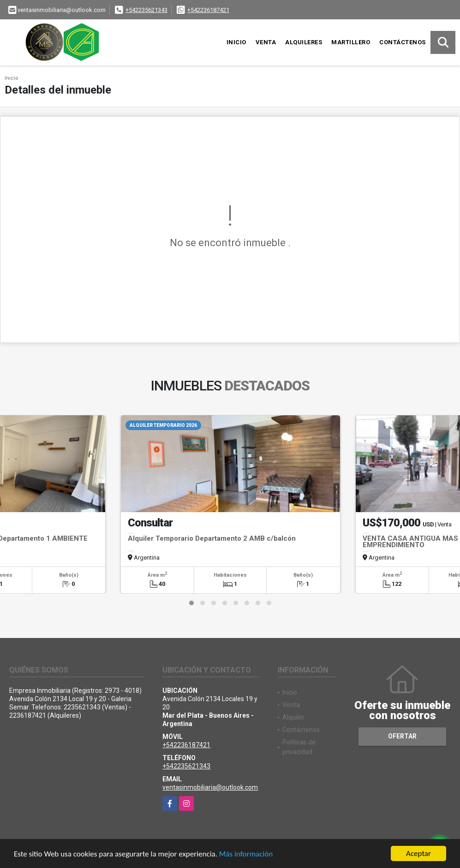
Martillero (351, 42)
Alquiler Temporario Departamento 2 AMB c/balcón (212, 538)
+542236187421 (208, 10)
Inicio (236, 42)
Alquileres (304, 42)
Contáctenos (403, 42)
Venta (266, 42)
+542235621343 (146, 10)
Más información (246, 854)
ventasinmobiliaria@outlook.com (210, 787)
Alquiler (293, 717)
